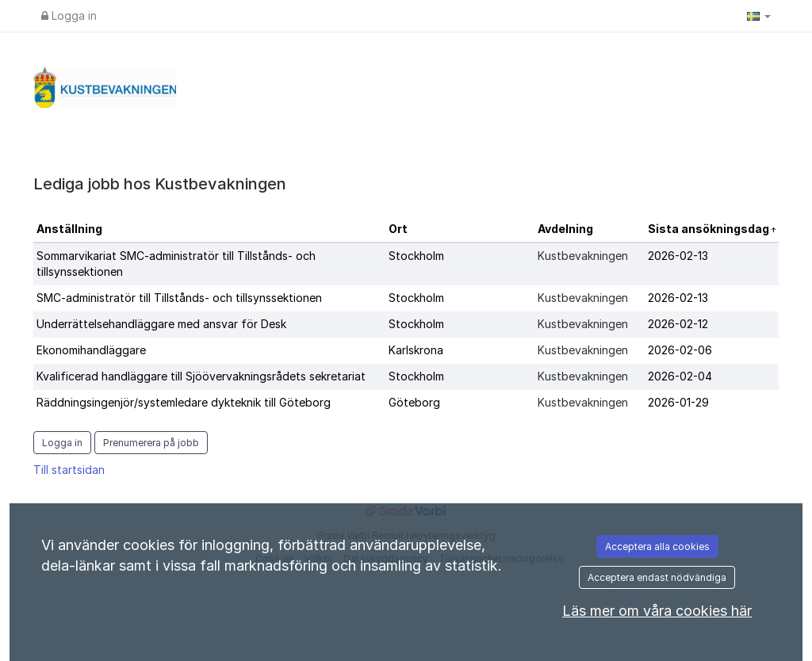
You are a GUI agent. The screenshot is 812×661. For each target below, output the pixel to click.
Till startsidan (69, 470)
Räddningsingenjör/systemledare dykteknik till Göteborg (184, 402)
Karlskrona (416, 350)
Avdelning (565, 229)
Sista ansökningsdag (710, 229)
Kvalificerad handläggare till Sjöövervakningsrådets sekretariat (201, 376)
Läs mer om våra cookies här (657, 611)
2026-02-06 (680, 350)
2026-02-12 (678, 324)
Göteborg (414, 402)
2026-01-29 (678, 402)
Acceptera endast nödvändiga (657, 577)
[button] (759, 16)
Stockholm (416, 256)
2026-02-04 (680, 376)
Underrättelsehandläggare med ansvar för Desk (161, 324)
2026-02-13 (678, 256)
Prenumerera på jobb (151, 443)
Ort (398, 229)
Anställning (69, 229)
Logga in (69, 15)
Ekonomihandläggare (91, 350)
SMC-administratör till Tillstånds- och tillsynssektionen (179, 298)
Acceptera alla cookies (657, 546)
